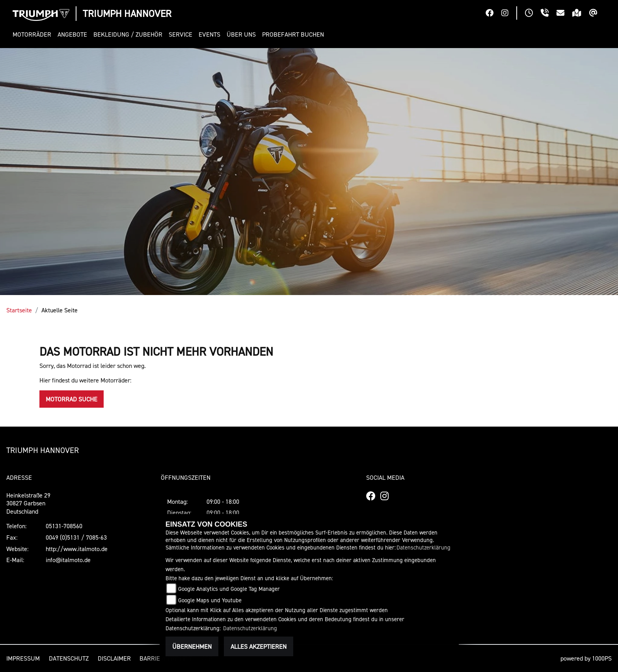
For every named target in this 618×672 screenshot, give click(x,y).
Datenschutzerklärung (423, 547)
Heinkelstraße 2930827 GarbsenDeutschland (28, 503)
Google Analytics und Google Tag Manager (229, 589)
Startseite (19, 310)
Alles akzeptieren (259, 646)
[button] (34, 34)
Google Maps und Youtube (210, 600)
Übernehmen (192, 646)
